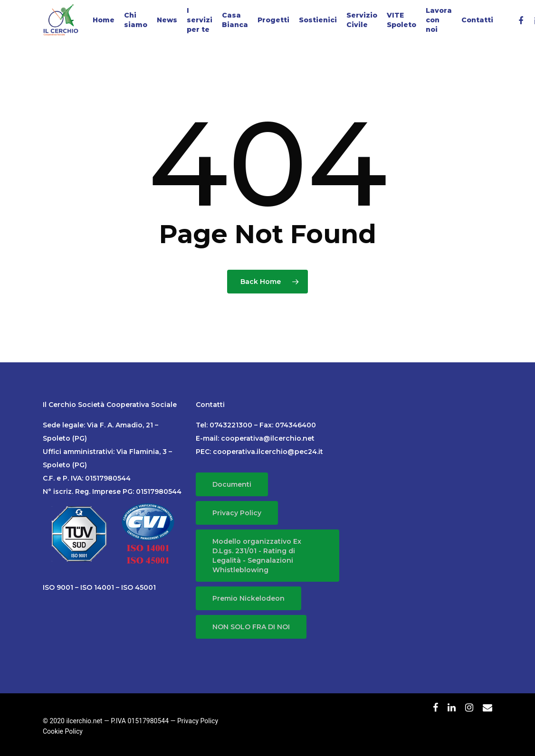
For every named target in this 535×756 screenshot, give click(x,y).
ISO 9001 (58, 587)
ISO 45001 (139, 587)
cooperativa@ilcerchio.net (268, 438)
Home (104, 20)
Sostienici (318, 20)
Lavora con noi (439, 20)
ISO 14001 (97, 587)
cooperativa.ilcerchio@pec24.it (268, 452)
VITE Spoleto (401, 20)
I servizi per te (200, 20)
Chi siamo (136, 20)
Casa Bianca (235, 20)
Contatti (477, 20)
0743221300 (231, 425)
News (167, 20)
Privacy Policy (198, 721)
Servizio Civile (362, 20)
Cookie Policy (63, 731)
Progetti (273, 20)
